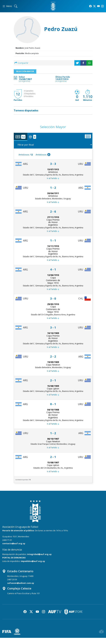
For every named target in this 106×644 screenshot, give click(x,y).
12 (18, 94)
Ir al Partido (53, 179)
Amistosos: (26, 155)
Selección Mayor (25, 71)
